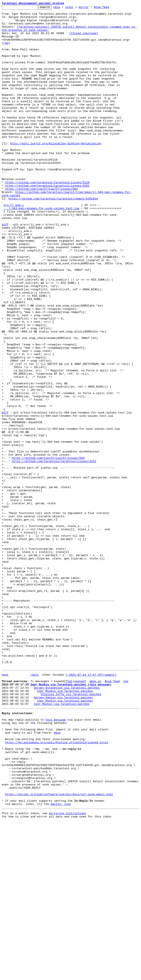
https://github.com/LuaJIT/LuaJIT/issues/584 (41, 226)
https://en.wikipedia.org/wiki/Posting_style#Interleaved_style (57, 887)
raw (6, 51)
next (5, 808)
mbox (57, 876)
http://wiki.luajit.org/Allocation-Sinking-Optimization (56, 171)
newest (110, 808)
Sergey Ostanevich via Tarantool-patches (67, 823)
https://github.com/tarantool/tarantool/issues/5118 (47, 218)
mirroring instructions (67, 971)
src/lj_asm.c (14, 245)
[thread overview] (84, 39)
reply (35, 808)
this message (56, 860)
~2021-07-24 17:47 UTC (85, 808)
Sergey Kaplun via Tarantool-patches (63, 835)
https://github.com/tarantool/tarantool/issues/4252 (47, 222)
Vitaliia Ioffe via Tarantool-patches (71, 831)
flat (69, 815)
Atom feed (108, 8)
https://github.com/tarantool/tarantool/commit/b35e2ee (53, 237)
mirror (91, 8)
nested (79, 815)
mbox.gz (95, 815)
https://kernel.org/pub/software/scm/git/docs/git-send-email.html (59, 950)
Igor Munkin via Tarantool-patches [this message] (71, 819)
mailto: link (61, 961)
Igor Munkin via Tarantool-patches (65, 827)
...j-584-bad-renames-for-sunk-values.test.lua (41, 249)
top (126, 815)
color (76, 8)
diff (5, 268)
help (63, 8)
